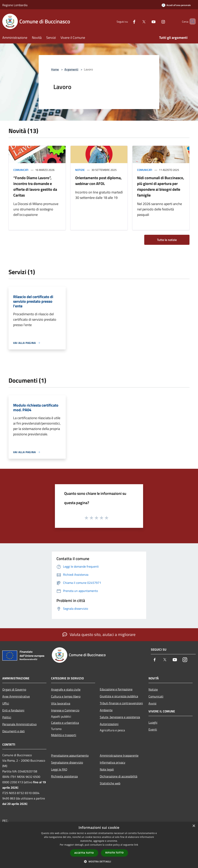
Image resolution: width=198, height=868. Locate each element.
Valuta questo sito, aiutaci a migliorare (99, 634)
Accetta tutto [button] (84, 853)
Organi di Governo (14, 689)
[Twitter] (137, 21)
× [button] (194, 826)
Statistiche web (110, 783)
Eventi (153, 729)
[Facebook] (128, 21)
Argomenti (71, 69)
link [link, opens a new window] (136, 845)
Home (55, 69)
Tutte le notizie (167, 240)
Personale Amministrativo (19, 724)
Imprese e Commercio (65, 710)
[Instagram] (157, 21)
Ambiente (106, 710)
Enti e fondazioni (13, 710)
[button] (99, 861)
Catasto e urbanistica (65, 723)
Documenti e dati (14, 731)
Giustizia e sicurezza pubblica (119, 696)
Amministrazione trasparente (119, 755)
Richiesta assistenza (64, 776)
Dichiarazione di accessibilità (119, 776)
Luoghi (153, 722)
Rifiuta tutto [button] (115, 853)
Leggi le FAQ (59, 769)
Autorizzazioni (109, 724)
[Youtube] (147, 21)
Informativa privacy (113, 762)
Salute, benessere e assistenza (120, 717)
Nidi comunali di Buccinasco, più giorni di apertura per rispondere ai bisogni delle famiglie (161, 186)
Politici (7, 717)
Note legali (107, 769)
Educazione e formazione (116, 689)
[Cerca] (191, 21)
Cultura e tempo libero (66, 696)
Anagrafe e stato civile (66, 689)
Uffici (6, 703)
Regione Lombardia (15, 5)
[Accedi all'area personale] (176, 5)
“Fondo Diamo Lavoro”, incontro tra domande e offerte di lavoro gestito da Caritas (35, 186)
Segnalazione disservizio (67, 762)
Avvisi (152, 703)
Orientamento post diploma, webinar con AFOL (98, 181)
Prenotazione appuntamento (70, 755)
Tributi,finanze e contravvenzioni (121, 703)
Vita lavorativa (61, 703)
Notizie (80, 170)
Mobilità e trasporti (64, 735)
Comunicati (21, 170)
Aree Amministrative (16, 696)
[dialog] (99, 845)
